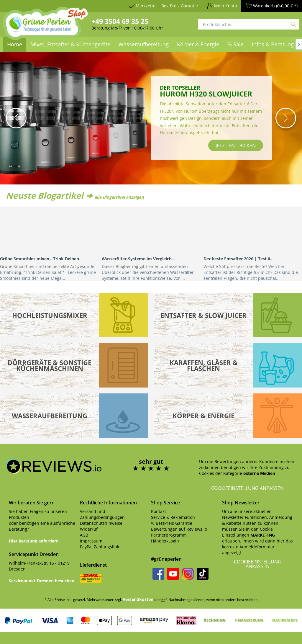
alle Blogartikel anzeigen (119, 197)
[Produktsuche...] (249, 24)
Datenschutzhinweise (101, 523)
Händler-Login (165, 541)
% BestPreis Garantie (172, 523)
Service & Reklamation (173, 517)
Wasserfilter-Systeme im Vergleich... (138, 259)
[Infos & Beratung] (273, 44)
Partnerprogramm (169, 535)
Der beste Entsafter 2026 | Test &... (239, 259)
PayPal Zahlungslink (100, 547)
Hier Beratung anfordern (34, 541)
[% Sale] (235, 44)
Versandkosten (138, 599)
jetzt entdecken (236, 146)
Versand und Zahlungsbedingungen (102, 514)
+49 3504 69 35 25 (120, 21)
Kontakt (159, 511)
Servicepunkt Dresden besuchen (42, 581)
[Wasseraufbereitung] (144, 44)
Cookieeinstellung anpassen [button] (247, 488)
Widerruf (89, 529)
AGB (84, 535)
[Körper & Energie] (198, 44)
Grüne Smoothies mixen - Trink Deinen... (41, 259)
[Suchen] (294, 24)
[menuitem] (144, 44)
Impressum (91, 541)
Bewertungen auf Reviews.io (179, 529)
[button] (16, 118)
